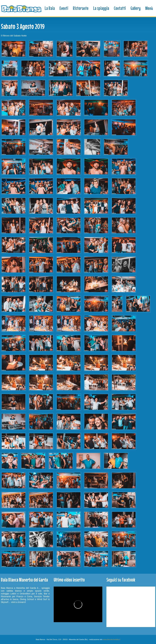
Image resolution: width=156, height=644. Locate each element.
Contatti (120, 8)
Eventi (64, 8)
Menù (149, 8)
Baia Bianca (22, 9)
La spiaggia (101, 8)
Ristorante (81, 8)
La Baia (50, 8)
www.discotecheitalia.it (112, 639)
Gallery (136, 8)
